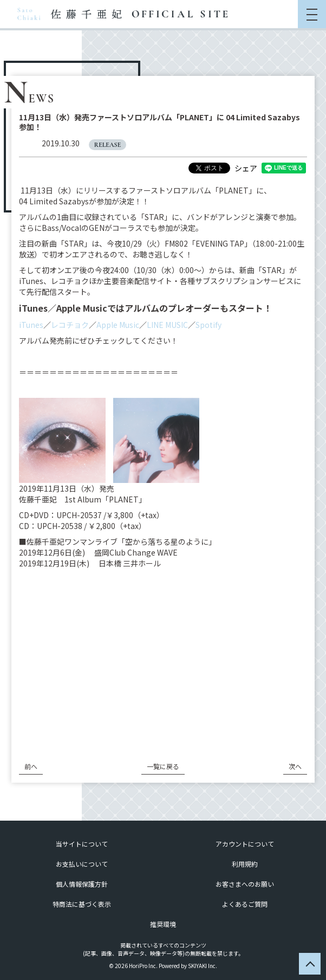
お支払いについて (82, 864)
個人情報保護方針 (82, 884)
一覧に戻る (163, 766)
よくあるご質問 (245, 904)
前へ (31, 766)
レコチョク (70, 325)
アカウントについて (245, 844)
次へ (295, 766)
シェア (246, 168)
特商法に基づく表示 (82, 904)
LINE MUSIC (167, 325)
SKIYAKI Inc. (203, 966)
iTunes (31, 325)
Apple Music (118, 325)
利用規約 (245, 864)
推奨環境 (163, 924)
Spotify (208, 325)
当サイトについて (82, 844)
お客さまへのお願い (245, 884)
